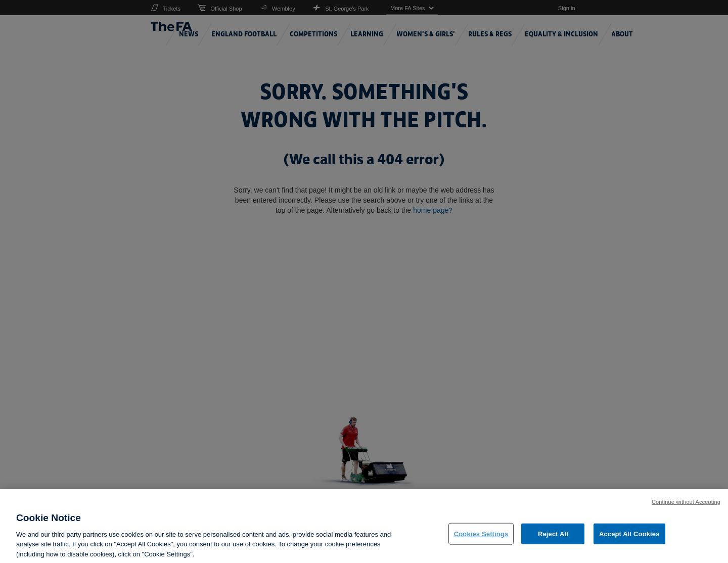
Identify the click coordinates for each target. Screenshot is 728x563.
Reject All (553, 539)
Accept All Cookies (629, 539)
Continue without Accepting (686, 508)
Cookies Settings (481, 539)
